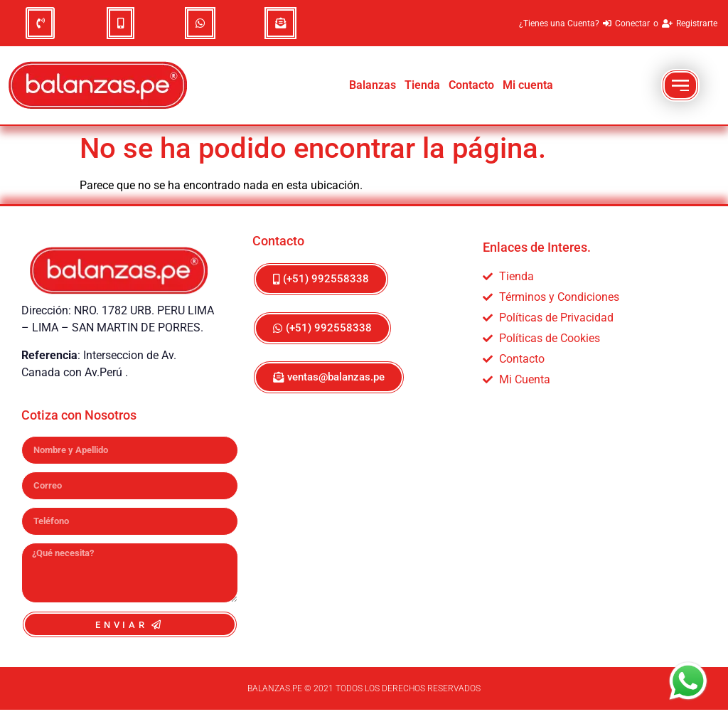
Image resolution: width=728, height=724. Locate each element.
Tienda (422, 85)
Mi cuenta (528, 85)
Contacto (471, 85)
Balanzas (373, 85)
